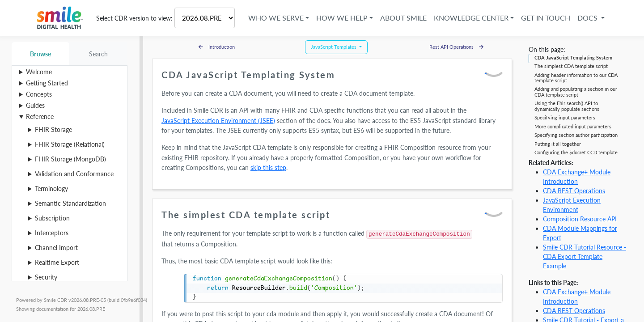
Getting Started (47, 83)
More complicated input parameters (573, 126)
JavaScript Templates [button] (334, 47)
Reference (40, 117)
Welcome (39, 72)
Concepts (39, 94)
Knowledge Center (471, 18)
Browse (40, 54)
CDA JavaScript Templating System (573, 57)
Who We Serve (276, 18)
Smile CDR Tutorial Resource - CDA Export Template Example (585, 256)
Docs (588, 18)
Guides (35, 105)
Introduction (217, 47)
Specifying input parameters (565, 117)
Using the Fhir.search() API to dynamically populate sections (567, 106)
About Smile (403, 18)
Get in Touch (546, 18)
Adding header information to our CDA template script (576, 78)
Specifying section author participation (576, 135)
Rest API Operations (456, 47)
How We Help (342, 18)
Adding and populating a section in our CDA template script (576, 91)
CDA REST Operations (574, 191)
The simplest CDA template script (571, 66)
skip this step (268, 167)
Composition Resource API (580, 219)
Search (99, 54)
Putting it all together (558, 144)
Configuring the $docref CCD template (576, 152)
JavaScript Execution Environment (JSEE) (218, 121)
